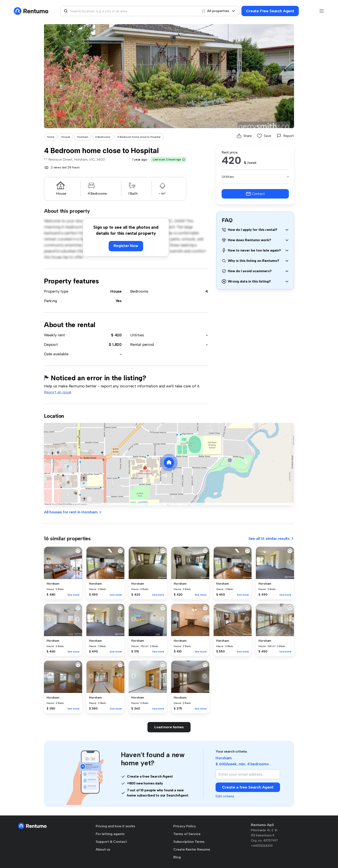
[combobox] (130, 11)
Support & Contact (111, 842)
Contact (255, 194)
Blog (177, 857)
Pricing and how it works (115, 826)
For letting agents (110, 834)
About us (103, 849)
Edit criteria (225, 796)
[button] (184, 160)
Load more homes (169, 727)
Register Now (126, 246)
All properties (219, 11)
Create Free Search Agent (270, 11)
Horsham (83, 137)
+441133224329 (262, 846)
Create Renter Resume (192, 849)
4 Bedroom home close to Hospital (139, 137)
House (116, 291)
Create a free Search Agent (248, 787)
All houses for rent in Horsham (73, 512)
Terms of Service (187, 834)
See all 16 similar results (271, 539)
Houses (66, 137)
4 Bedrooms (103, 137)
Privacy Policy (185, 826)
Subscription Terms (189, 842)
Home (51, 137)
